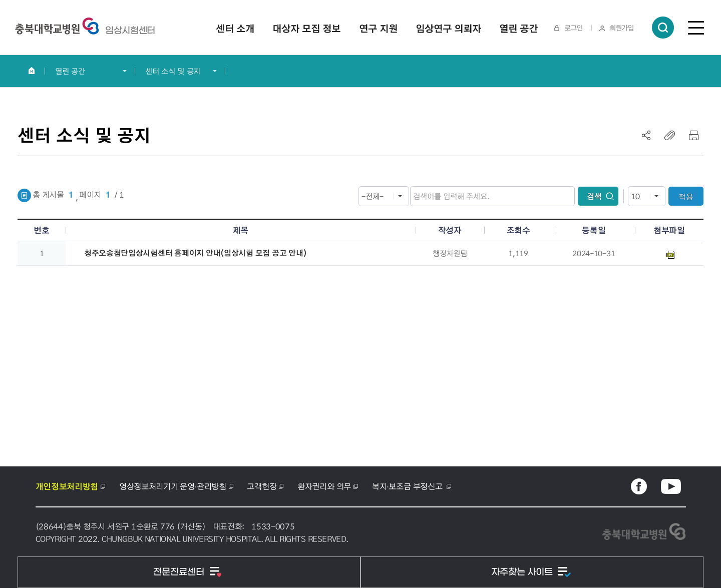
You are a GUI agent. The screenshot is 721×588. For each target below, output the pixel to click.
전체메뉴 (696, 28)
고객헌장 (262, 486)
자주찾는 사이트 (523, 572)
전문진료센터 (180, 572)
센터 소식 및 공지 (173, 71)
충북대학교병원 (130, 31)
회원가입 (621, 28)
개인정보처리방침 (67, 486)
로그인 (573, 28)
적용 (686, 196)
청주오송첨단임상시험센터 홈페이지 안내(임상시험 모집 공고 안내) (195, 253)
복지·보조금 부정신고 (408, 486)
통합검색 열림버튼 (663, 28)
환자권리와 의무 (324, 486)
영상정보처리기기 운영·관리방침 (173, 486)
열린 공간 (70, 71)
